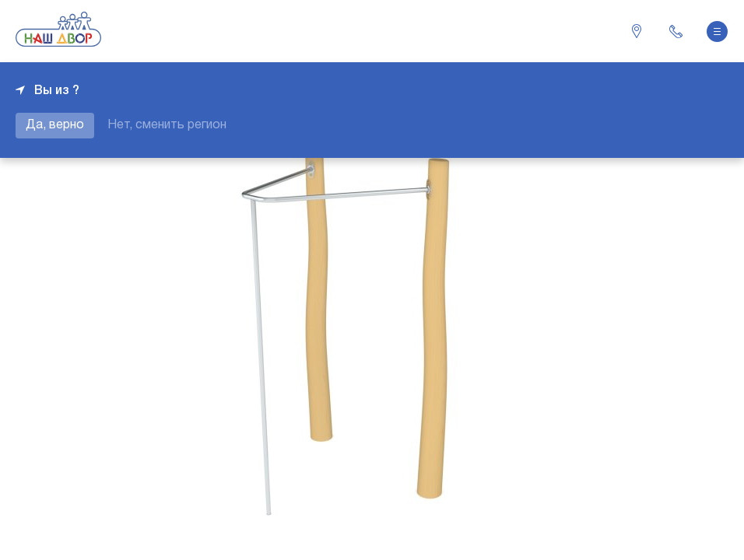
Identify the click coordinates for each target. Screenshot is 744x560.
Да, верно (55, 125)
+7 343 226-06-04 (676, 31)
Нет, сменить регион (167, 125)
